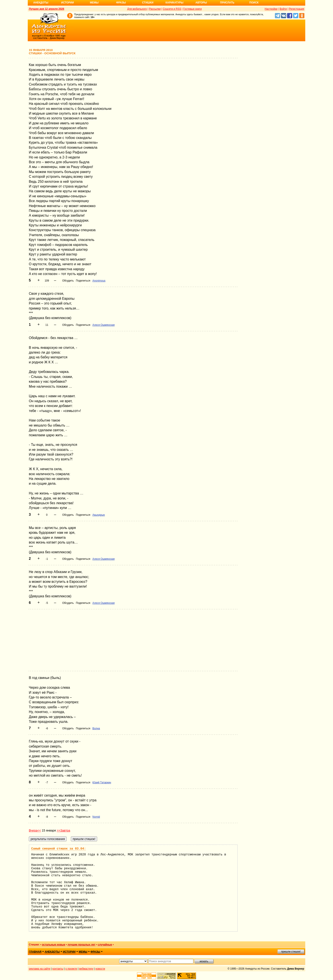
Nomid (96, 817)
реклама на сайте (40, 969)
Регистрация (297, 9)
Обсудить (68, 281)
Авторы (201, 3)
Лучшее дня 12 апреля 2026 (47, 9)
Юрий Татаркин (102, 782)
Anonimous (99, 281)
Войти (283, 9)
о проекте (71, 969)
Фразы (121, 3)
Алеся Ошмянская (104, 325)
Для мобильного (137, 9)
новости (100, 969)
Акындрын (99, 515)
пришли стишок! (291, 952)
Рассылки (155, 9)
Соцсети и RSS (172, 9)
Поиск (254, 3)
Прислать (227, 3)
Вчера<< (35, 830)
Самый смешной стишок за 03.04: (59, 849)
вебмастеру (86, 969)
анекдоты (52, 952)
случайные (105, 945)
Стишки (148, 3)
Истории (68, 3)
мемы (83, 952)
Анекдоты (41, 3)
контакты (58, 969)
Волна (96, 728)
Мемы (94, 3)
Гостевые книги (192, 9)
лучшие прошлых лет (82, 945)
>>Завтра (64, 830)
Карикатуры (174, 3)
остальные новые (54, 945)
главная (35, 952)
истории (69, 952)
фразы (95, 952)
